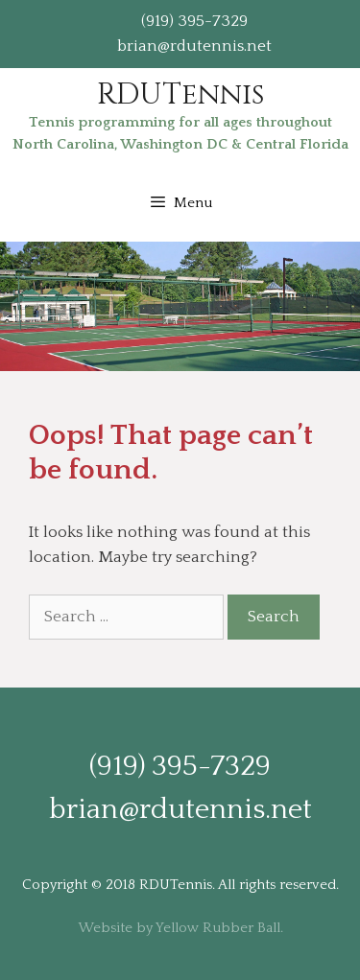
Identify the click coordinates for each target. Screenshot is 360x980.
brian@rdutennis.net (194, 46)
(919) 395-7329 (194, 21)
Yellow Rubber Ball (218, 928)
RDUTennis (180, 95)
